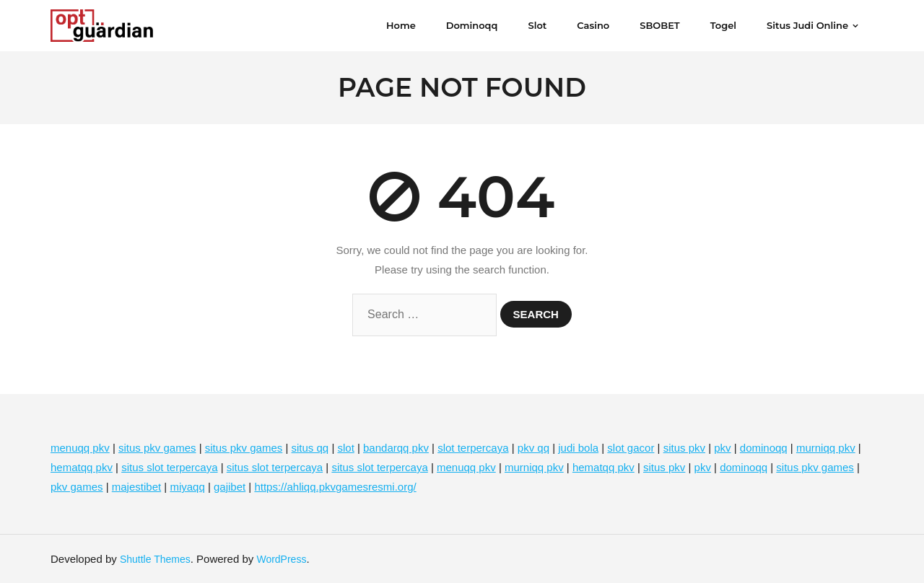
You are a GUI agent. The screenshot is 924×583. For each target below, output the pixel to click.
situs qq (310, 448)
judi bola (578, 448)
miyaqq (187, 487)
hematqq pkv (82, 467)
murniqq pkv (826, 448)
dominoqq (764, 448)
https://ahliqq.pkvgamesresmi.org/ (335, 487)
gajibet (230, 487)
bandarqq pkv (396, 448)
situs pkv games (157, 448)
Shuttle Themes (155, 559)
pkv (722, 448)
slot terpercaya (473, 448)
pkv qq (533, 448)
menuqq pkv (80, 448)
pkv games (77, 487)
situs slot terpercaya (169, 467)
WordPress (281, 559)
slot (345, 448)
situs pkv (684, 448)
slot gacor (631, 448)
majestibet (136, 487)
